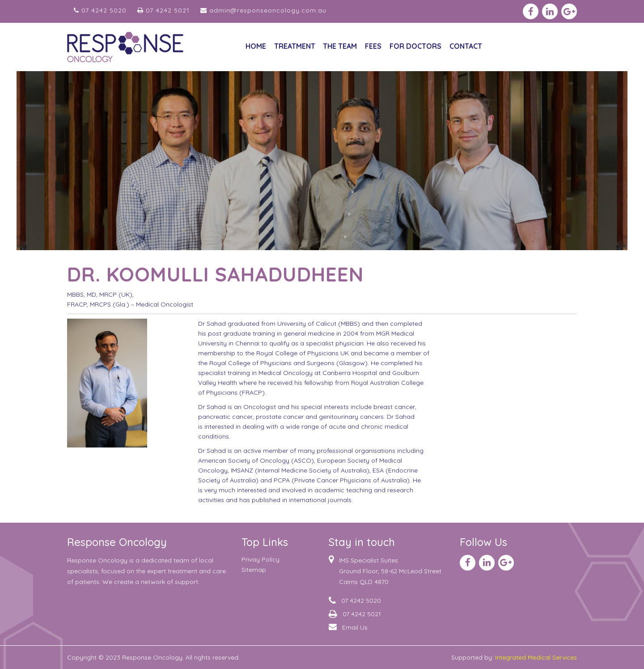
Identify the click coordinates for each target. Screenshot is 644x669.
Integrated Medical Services (536, 657)
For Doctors (415, 46)
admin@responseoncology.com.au (263, 10)
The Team (340, 46)
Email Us (355, 627)
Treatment (295, 46)
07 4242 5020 (100, 10)
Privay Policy (261, 559)
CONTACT (466, 46)
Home (256, 46)
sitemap (254, 570)
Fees (373, 46)
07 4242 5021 (163, 10)
